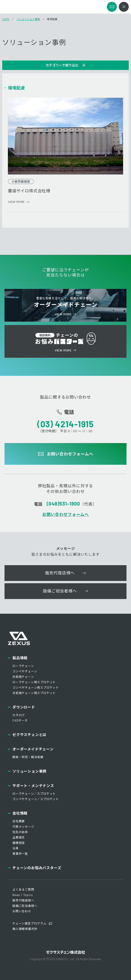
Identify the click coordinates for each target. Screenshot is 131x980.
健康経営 (19, 843)
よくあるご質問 (23, 889)
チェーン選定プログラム (29, 923)
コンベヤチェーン (25, 671)
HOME (6, 19)
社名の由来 (20, 832)
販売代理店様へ (23, 900)
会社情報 (20, 813)
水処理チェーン (23, 677)
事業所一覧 (20, 854)
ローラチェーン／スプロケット (34, 794)
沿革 (16, 848)
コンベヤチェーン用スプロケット (36, 687)
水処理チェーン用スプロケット (34, 693)
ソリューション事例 (28, 19)
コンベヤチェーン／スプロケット (36, 799)
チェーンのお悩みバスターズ (37, 868)
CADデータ (20, 720)
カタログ (19, 715)
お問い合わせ (22, 911)
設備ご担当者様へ (25, 906)
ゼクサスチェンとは (29, 735)
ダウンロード (24, 707)
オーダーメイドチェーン (33, 749)
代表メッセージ (23, 827)
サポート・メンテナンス (33, 786)
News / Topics (23, 895)
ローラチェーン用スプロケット (34, 682)
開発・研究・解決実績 (28, 757)
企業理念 (19, 837)
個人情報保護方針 (25, 929)
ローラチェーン (23, 666)
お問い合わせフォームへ (65, 514)
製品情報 (20, 658)
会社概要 (19, 821)
